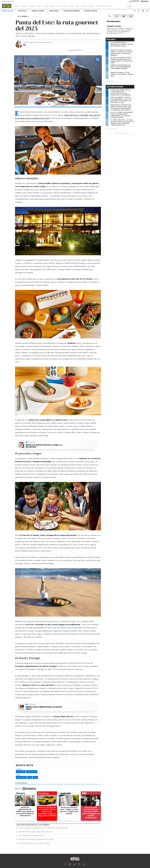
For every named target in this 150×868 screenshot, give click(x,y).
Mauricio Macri (91, 11)
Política (17, 6)
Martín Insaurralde (72, 11)
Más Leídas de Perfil (115, 87)
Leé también (31, 442)
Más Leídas (111, 39)
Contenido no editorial (120, 6)
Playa (35, 777)
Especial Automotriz (100, 6)
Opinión (67, 6)
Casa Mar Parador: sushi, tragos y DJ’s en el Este (35, 832)
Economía (35, 6)
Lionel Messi (54, 11)
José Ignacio (21, 772)
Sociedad (26, 6)
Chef (30, 777)
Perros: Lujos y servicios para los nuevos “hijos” (44, 708)
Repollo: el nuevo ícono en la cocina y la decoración (44, 446)
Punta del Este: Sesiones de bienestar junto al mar (36, 839)
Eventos (75, 6)
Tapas (88, 6)
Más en (26, 789)
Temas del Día (8, 11)
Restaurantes (21, 777)
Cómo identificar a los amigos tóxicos (31, 835)
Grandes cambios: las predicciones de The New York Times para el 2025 (43, 828)
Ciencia (59, 6)
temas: (18, 775)
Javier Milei (23, 11)
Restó (82, 6)
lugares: (19, 769)
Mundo (43, 6)
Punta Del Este (32, 772)
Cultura (51, 6)
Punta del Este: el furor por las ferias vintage (34, 843)
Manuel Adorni (38, 11)
